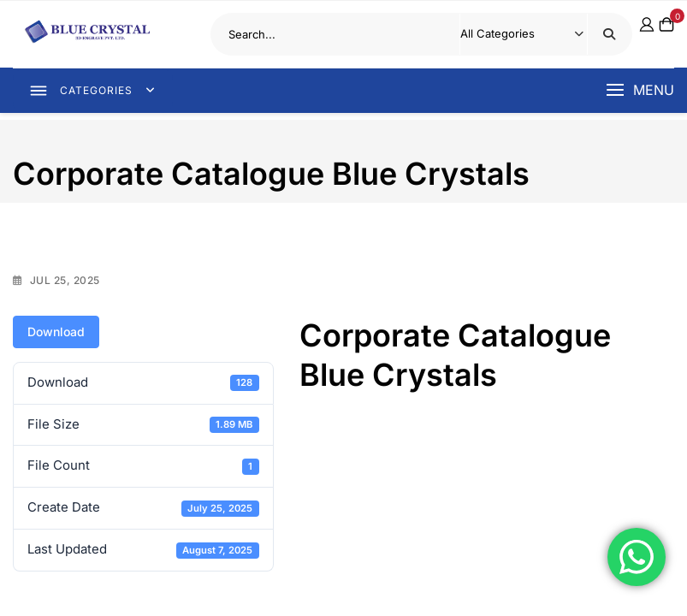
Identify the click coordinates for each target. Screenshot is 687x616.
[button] (640, 91)
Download (56, 332)
